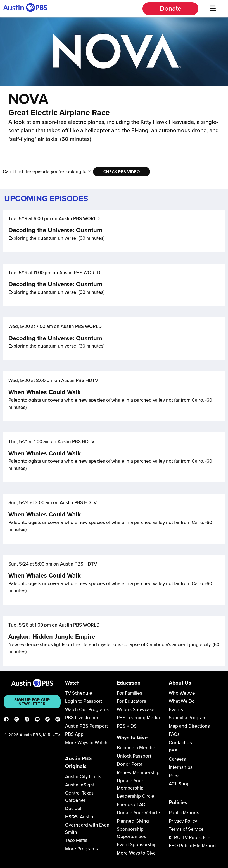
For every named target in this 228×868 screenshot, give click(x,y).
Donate (171, 9)
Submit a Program (188, 718)
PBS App (74, 734)
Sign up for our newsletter (32, 702)
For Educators (131, 701)
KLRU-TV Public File (190, 838)
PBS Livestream (82, 718)
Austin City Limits (83, 777)
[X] (27, 720)
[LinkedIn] (58, 720)
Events (176, 710)
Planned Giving (133, 821)
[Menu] (212, 9)
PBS (173, 751)
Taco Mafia (76, 840)
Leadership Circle (136, 796)
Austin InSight (80, 785)
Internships (181, 767)
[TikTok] (48, 720)
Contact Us (180, 743)
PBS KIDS (127, 726)
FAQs (174, 734)
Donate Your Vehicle (138, 813)
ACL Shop (179, 784)
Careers (177, 759)
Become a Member (137, 748)
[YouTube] (37, 720)
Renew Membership (138, 773)
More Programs (81, 849)
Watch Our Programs (87, 710)
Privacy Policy (183, 821)
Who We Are (182, 693)
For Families (130, 693)
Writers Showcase (136, 710)
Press (175, 776)
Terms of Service (186, 829)
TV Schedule (79, 693)
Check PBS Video (122, 172)
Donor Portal (130, 764)
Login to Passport (84, 701)
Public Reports (184, 813)
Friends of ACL (132, 805)
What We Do (182, 701)
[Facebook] (6, 720)
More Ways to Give (136, 853)
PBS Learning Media (138, 718)
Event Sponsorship (137, 845)
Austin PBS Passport (86, 726)
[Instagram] (17, 720)
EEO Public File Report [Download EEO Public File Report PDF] (192, 846)
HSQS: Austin (79, 817)
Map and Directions (189, 726)
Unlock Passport (134, 756)
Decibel (73, 808)
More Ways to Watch (86, 743)
